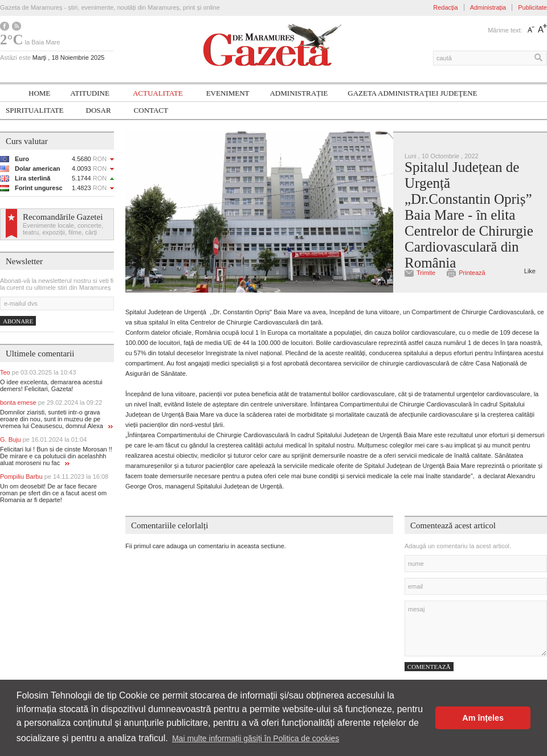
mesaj (476, 628)
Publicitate (532, 7)
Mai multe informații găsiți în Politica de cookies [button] (256, 738)
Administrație (299, 93)
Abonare (18, 321)
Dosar (99, 110)
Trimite (426, 273)
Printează (472, 273)
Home (39, 93)
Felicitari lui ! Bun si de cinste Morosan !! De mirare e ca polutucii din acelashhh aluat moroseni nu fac (56, 456)
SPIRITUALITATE (35, 110)
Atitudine (90, 93)
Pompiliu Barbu (54, 476)
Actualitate (158, 93)
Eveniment (228, 93)
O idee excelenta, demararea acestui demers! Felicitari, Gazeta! (51, 385)
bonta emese (51, 402)
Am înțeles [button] (483, 718)
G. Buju (43, 439)
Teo (38, 372)
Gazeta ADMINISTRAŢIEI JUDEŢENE (412, 93)
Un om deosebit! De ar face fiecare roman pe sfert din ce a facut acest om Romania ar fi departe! (53, 493)
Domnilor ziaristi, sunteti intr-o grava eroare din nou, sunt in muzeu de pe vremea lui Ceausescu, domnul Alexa (56, 419)
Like (530, 271)
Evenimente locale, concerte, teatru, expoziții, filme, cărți (63, 229)
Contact (151, 110)
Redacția (445, 7)
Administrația (488, 7)
